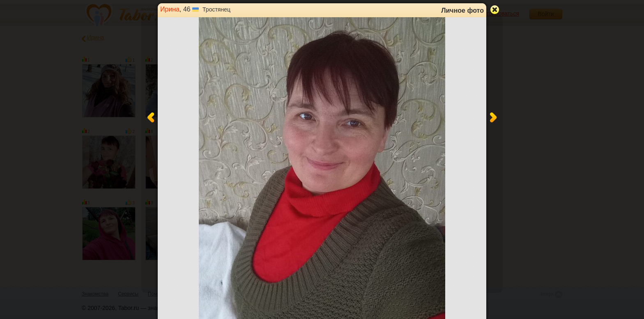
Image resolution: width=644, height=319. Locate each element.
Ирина (170, 9)
